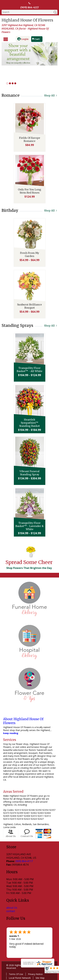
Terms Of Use (16, 974)
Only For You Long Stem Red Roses (29, 191)
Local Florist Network (20, 978)
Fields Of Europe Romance (30, 139)
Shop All (51, 95)
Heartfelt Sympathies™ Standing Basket (29, 423)
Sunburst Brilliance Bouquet (29, 306)
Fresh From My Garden (29, 254)
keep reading (11, 733)
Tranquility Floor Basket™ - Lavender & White (29, 526)
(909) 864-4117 (30, 7)
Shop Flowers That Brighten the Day (29, 568)
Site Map (40, 978)
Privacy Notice (35, 974)
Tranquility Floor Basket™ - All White (29, 370)
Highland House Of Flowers (27, 20)
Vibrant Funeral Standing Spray (29, 473)
